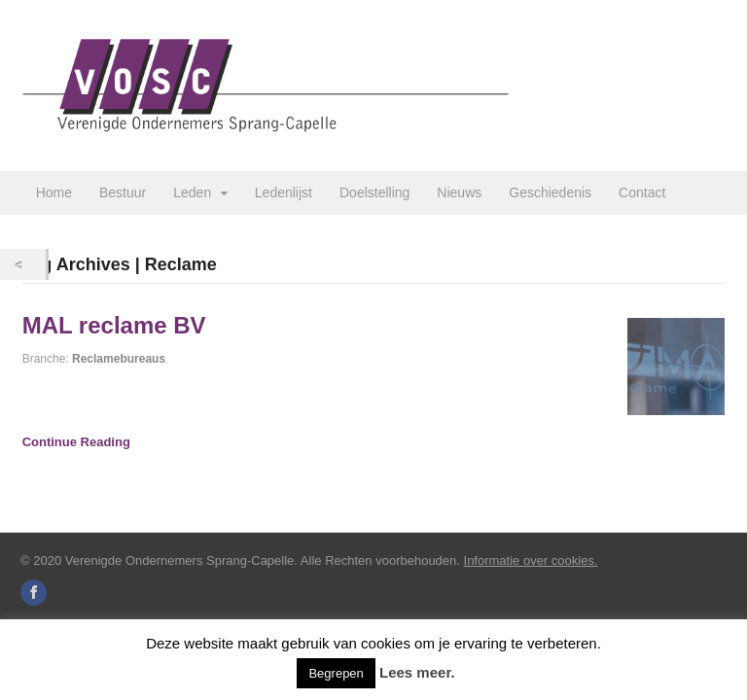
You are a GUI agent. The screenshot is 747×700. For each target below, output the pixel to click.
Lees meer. (417, 672)
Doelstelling (374, 192)
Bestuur (123, 192)
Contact (642, 192)
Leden (192, 192)
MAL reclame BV (114, 325)
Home (54, 192)
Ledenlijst (284, 192)
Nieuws (459, 192)
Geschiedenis (550, 192)
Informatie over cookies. (531, 560)
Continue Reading (76, 442)
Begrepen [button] (336, 673)
